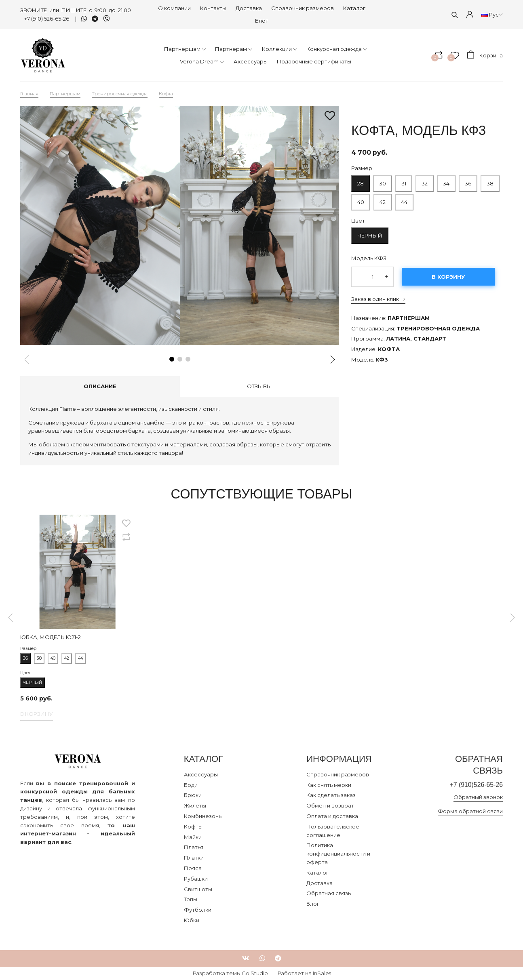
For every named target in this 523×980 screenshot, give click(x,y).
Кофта (166, 94)
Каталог (354, 8)
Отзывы (259, 386)
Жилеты (195, 805)
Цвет (358, 221)
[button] (172, 359)
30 (383, 181)
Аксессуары (201, 774)
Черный (370, 236)
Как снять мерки (329, 785)
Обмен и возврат (330, 805)
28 (361, 181)
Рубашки (196, 879)
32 (425, 181)
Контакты (213, 8)
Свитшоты (198, 889)
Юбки (192, 920)
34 (446, 181)
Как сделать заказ (331, 795)
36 (468, 181)
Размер (362, 168)
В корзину (448, 277)
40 (361, 200)
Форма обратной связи (470, 812)
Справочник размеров (303, 8)
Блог (261, 21)
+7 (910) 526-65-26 (47, 19)
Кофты (193, 826)
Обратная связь (329, 893)
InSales (322, 973)
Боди (191, 785)
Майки (193, 837)
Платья (194, 847)
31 (404, 181)
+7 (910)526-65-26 (474, 785)
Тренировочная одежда (120, 94)
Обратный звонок (478, 798)
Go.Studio (255, 973)
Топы (191, 899)
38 (490, 181)
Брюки (193, 795)
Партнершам (65, 94)
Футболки (198, 910)
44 (404, 200)
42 (383, 202)
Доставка (249, 8)
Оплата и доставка (332, 816)
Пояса (193, 868)
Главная (29, 94)
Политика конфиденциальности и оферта (338, 854)
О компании (174, 8)
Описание (100, 386)
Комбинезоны (203, 816)
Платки (194, 858)
